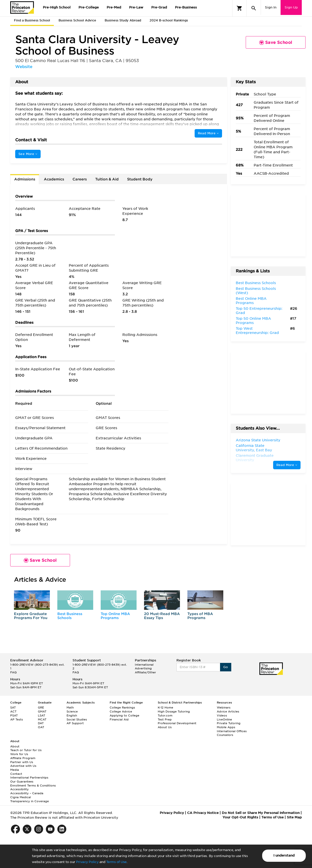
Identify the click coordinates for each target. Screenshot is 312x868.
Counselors (225, 735)
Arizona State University (258, 440)
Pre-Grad (159, 7)
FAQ (13, 672)
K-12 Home (165, 708)
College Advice (121, 711)
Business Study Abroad (123, 20)
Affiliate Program (23, 758)
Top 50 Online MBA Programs (253, 321)
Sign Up (291, 7)
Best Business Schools (70, 616)
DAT (41, 723)
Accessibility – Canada (27, 793)
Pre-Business (186, 7)
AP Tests (17, 719)
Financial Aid (119, 719)
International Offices (232, 731)
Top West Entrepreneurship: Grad (257, 331)
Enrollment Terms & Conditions (33, 786)
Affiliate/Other (145, 672)
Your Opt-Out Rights (240, 817)
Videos (222, 715)
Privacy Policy (87, 862)
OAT (41, 727)
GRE (41, 708)
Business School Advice (77, 20)
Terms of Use (116, 862)
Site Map (294, 817)
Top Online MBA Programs (115, 616)
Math (70, 708)
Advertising (143, 668)
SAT (13, 708)
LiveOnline (224, 719)
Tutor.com (165, 715)
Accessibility (19, 789)
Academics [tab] (54, 179)
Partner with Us (22, 762)
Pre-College (89, 7)
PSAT (14, 715)
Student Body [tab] (140, 179)
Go (226, 667)
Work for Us (19, 754)
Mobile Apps (226, 727)
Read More (208, 133)
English (72, 715)
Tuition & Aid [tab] (107, 179)
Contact (16, 774)
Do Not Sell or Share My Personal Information (261, 813)
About (15, 746)
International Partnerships (29, 778)
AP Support (75, 723)
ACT (13, 711)
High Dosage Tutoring (174, 711)
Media (15, 770)
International (144, 665)
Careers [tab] (80, 179)
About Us (165, 727)
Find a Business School (32, 20)
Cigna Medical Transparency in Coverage (30, 799)
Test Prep (165, 719)
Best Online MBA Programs (251, 301)
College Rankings (122, 708)
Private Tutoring (229, 723)
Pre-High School (57, 7)
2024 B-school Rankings (169, 20)
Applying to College (124, 715)
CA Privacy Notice (203, 813)
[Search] (254, 8)
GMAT (42, 711)
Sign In (271, 7)
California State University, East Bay (254, 448)
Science (72, 711)
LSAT (41, 715)
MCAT (42, 719)
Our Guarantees (22, 782)
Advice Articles (228, 711)
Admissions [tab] (25, 179)
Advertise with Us (23, 766)
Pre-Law (136, 7)
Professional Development (177, 723)
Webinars (224, 708)
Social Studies (77, 719)
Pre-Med (114, 7)
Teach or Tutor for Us (26, 750)
